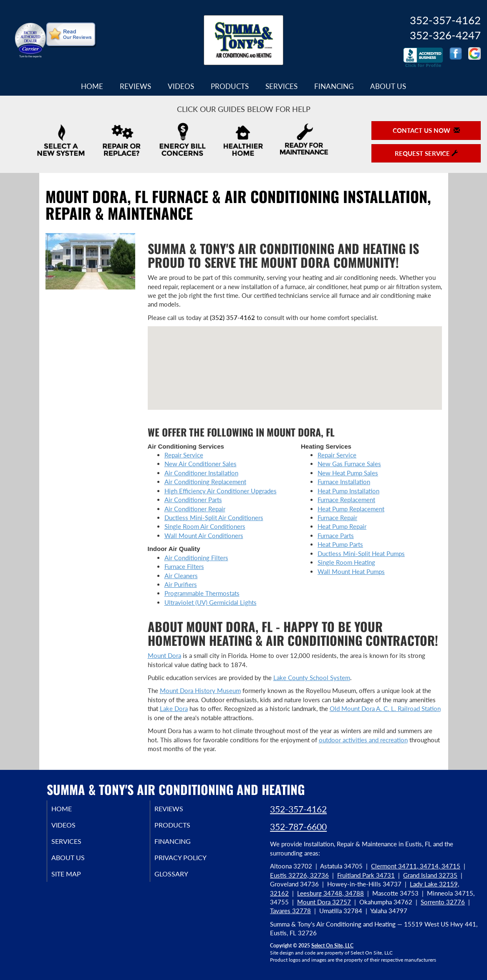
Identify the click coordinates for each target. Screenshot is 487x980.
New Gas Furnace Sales (349, 464)
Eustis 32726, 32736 (299, 875)
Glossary (181, 879)
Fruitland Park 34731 (366, 875)
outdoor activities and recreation (363, 740)
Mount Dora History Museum (200, 691)
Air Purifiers (181, 584)
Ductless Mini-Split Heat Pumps (361, 553)
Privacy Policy (192, 862)
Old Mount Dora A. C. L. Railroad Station (385, 708)
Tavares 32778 (290, 911)
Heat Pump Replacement (351, 509)
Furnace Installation (344, 482)
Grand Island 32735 (430, 875)
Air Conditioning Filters (196, 558)
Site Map (77, 879)
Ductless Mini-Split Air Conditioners (214, 518)
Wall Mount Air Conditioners (204, 536)
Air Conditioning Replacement (205, 482)
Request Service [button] (426, 153)
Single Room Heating (346, 562)
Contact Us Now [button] (426, 130)
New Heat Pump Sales (348, 473)
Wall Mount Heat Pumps (351, 571)
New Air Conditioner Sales (201, 464)
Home (92, 86)
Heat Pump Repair (342, 526)
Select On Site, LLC (332, 946)
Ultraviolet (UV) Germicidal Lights (211, 602)
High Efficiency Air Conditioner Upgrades (221, 491)
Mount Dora (164, 655)
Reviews (135, 86)
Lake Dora (174, 708)
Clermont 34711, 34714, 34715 (416, 866)
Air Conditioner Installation (201, 473)
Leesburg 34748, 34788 (331, 893)
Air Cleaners (181, 576)
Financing (334, 86)
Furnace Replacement (346, 500)
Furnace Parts (336, 536)
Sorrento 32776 (443, 902)
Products (230, 86)
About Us (388, 86)
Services (281, 86)
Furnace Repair (337, 518)
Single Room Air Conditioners (205, 526)
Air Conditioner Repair (195, 509)
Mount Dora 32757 (324, 902)
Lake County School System (312, 678)
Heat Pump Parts (340, 544)
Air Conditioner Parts (193, 500)
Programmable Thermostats (202, 593)
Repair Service (184, 455)
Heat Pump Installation (348, 491)
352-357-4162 (298, 809)
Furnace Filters (184, 566)
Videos (181, 86)
